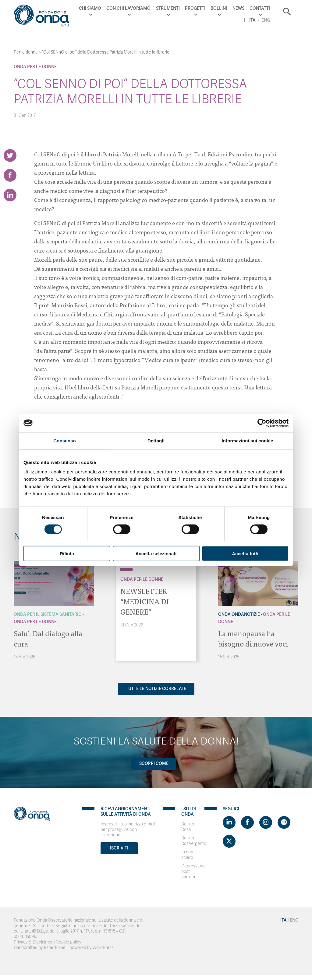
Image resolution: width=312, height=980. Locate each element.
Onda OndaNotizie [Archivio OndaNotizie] (239, 614)
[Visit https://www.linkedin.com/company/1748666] (229, 822)
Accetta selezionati (156, 554)
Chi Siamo (90, 8)
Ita (252, 20)
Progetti (195, 8)
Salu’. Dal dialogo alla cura (48, 638)
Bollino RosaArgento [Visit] (194, 841)
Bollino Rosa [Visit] (188, 827)
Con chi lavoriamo (128, 8)
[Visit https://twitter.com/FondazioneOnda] (229, 841)
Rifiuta (67, 554)
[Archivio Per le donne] (126, 570)
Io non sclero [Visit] (187, 855)
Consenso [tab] (64, 440)
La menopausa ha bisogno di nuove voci (253, 638)
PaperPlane (55, 948)
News (238, 8)
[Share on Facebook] (10, 175)
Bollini (219, 8)
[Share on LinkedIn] (10, 195)
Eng (266, 20)
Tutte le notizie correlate (156, 689)
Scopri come (154, 764)
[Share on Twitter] (10, 155)
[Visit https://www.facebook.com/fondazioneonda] (247, 822)
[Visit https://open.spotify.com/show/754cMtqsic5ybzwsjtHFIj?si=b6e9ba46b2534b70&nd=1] (284, 822)
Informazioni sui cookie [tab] (248, 440)
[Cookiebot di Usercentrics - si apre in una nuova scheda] (262, 423)
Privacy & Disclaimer (33, 942)
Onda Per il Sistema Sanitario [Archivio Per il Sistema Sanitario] (48, 614)
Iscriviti (119, 848)
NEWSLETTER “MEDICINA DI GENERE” (145, 601)
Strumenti (168, 8)
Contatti (260, 8)
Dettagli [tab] (156, 440)
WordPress (103, 948)
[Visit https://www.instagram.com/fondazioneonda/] (266, 822)
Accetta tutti (245, 554)
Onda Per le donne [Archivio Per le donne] (35, 67)
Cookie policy (69, 942)
